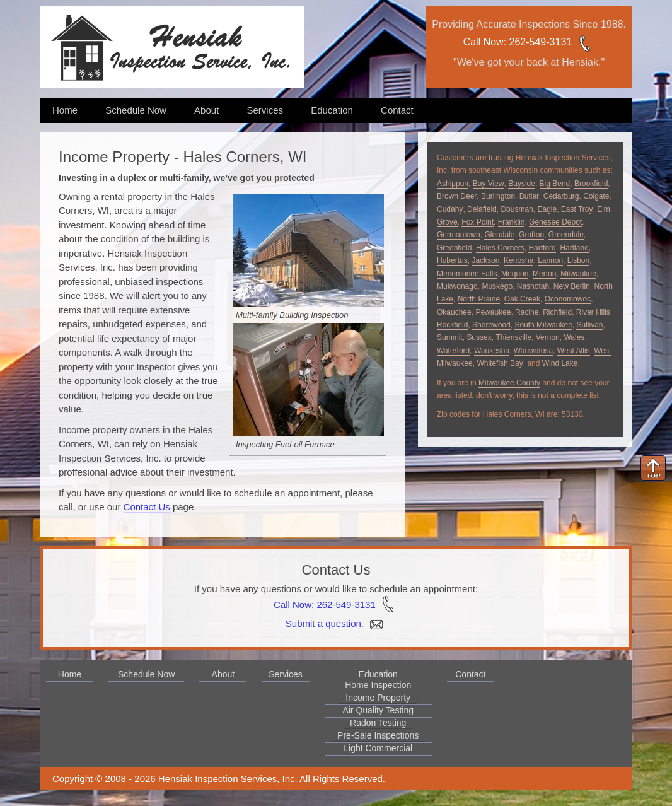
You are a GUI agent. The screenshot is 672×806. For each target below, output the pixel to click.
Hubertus (452, 260)
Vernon (548, 337)
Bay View (489, 184)
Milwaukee (578, 274)
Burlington (498, 196)
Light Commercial (378, 748)
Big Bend (555, 184)
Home (65, 110)
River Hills (593, 312)
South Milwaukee (543, 325)
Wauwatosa (533, 351)
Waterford (453, 351)
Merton (544, 274)
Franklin (512, 222)
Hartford (542, 248)
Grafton (531, 235)
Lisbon (578, 260)
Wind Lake (560, 363)
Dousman (517, 209)
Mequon (515, 274)
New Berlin (572, 286)
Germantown (459, 235)
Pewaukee (493, 312)
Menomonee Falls (467, 274)
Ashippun (453, 184)
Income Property (378, 698)
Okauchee (454, 312)
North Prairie (479, 299)
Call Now (484, 42)
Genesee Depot (555, 222)
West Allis (574, 351)
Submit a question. (336, 624)
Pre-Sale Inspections (378, 735)
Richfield (557, 312)
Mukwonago (457, 286)
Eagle (547, 209)
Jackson (485, 260)
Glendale (499, 235)
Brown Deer (457, 196)
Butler (529, 196)
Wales (574, 337)
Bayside (522, 184)
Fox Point (478, 222)
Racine (527, 312)
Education (332, 110)
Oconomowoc (568, 299)
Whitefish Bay (500, 363)
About (206, 110)
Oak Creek (522, 299)
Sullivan (589, 325)
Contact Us (147, 507)
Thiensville (513, 337)
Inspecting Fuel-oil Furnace (285, 444)
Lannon (550, 260)
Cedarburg (561, 196)
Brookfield (591, 184)
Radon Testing (378, 723)
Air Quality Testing (378, 710)
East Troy (577, 209)
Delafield (482, 209)
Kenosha (518, 260)
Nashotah (533, 286)
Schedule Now (136, 110)
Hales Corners (500, 248)
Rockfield (452, 325)
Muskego (497, 286)
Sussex (479, 337)
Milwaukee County (509, 383)
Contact (397, 110)
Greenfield (454, 248)
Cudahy (450, 209)
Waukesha (492, 351)
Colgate (596, 196)
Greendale (566, 235)
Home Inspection (378, 685)
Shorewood (491, 325)
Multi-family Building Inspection (292, 315)
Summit (450, 337)
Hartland (574, 248)
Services (265, 110)
